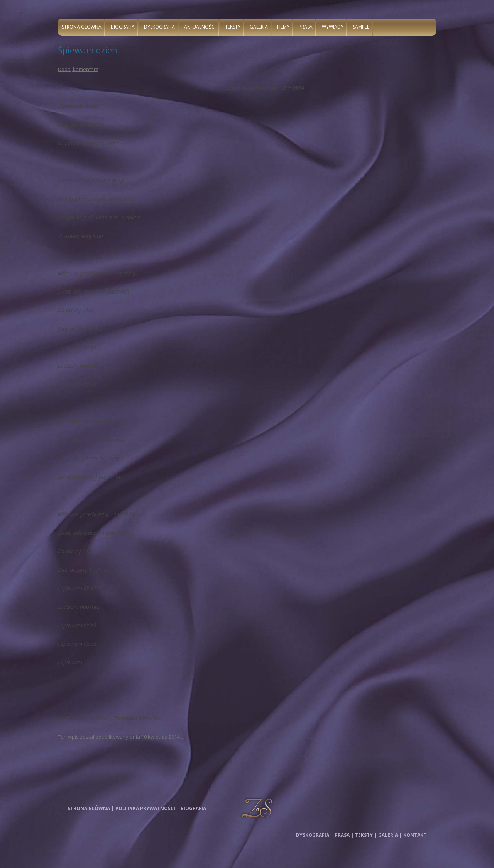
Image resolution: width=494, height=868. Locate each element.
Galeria (259, 27)
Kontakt (415, 835)
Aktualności (200, 27)
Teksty (233, 27)
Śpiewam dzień (88, 50)
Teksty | (366, 835)
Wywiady (333, 27)
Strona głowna (82, 27)
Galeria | (390, 835)
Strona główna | (91, 808)
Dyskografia (159, 27)
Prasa (306, 27)
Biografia (123, 27)
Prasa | (344, 835)
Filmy (283, 27)
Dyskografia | (315, 835)
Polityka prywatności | (147, 808)
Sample (361, 27)
